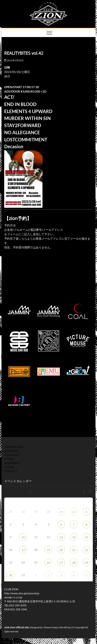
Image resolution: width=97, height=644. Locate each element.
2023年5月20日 (14, 60)
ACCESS (9, 467)
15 (86, 537)
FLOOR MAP (12, 455)
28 (74, 562)
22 (86, 550)
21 (74, 550)
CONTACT (11, 471)
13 (61, 537)
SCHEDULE (11, 451)
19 (48, 550)
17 (23, 550)
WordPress (65, 627)
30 (74, 512)
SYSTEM (9, 459)
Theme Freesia (51, 627)
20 (61, 550)
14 (74, 537)
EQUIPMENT (12, 463)
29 (61, 512)
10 (23, 537)
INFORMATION (14, 447)
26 (48, 562)
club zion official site (16, 627)
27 (61, 562)
